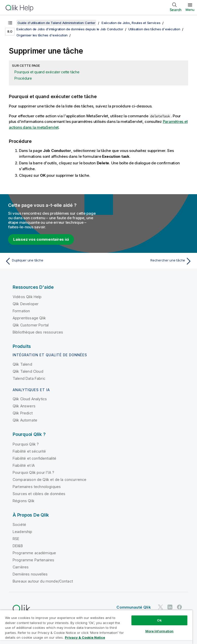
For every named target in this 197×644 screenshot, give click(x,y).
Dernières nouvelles (30, 574)
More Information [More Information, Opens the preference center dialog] (160, 631)
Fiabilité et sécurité (29, 451)
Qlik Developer (26, 304)
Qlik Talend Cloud (28, 371)
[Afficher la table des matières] (10, 23)
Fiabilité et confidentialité (34, 458)
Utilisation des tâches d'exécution (154, 29)
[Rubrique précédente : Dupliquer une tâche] (50, 261)
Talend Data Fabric (29, 378)
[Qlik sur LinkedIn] (170, 607)
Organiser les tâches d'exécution (42, 35)
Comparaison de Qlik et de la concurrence (50, 480)
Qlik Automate (25, 420)
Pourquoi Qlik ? (26, 444)
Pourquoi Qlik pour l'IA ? (33, 472)
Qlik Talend (22, 364)
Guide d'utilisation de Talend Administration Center (56, 23)
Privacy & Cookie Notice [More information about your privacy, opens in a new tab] (85, 637)
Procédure (23, 78)
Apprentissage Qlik (29, 318)
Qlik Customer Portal (31, 325)
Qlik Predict (23, 413)
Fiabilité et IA (24, 465)
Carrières (21, 567)
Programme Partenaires (33, 560)
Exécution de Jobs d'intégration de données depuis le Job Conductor (70, 29)
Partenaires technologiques (37, 487)
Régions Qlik (24, 501)
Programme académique (34, 553)
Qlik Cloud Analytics (30, 399)
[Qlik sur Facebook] (180, 607)
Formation (21, 311)
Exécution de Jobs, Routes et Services (131, 23)
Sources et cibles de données (39, 494)
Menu (190, 10)
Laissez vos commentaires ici (41, 239)
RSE (16, 539)
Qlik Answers (24, 406)
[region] (96, 627)
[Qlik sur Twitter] (161, 607)
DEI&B (18, 546)
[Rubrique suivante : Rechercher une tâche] (147, 261)
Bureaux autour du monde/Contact (43, 581)
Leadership (23, 532)
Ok (159, 620)
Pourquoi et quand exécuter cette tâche (47, 72)
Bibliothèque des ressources (38, 332)
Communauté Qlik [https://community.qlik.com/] (134, 607)
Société (19, 525)
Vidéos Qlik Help (27, 297)
